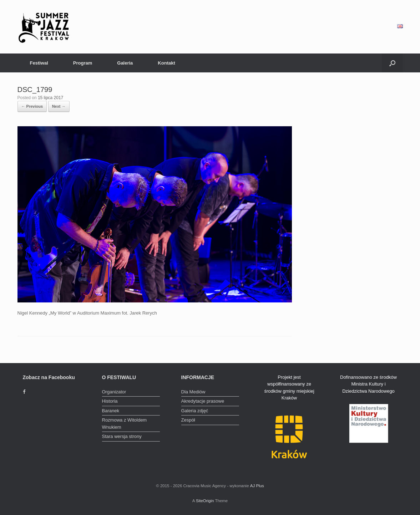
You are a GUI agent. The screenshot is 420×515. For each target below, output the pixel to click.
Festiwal (39, 63)
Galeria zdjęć (195, 411)
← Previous (32, 106)
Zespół (188, 420)
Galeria (125, 63)
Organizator (114, 392)
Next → (59, 106)
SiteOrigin (205, 501)
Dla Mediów (193, 392)
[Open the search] (392, 63)
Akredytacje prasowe (203, 401)
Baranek (111, 411)
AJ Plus (257, 486)
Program (83, 63)
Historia (110, 401)
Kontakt (166, 63)
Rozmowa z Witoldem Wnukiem (125, 424)
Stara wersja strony (122, 436)
